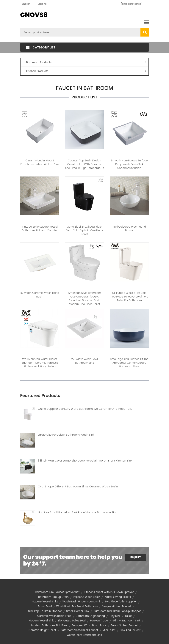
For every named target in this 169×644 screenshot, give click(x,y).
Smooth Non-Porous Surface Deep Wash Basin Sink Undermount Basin (129, 164)
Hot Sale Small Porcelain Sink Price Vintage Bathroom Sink (77, 512)
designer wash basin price (89, 625)
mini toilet (109, 630)
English (26, 4)
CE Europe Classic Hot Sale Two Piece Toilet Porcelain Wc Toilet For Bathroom (129, 297)
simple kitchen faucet (116, 606)
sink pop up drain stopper (45, 611)
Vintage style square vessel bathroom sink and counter (40, 229)
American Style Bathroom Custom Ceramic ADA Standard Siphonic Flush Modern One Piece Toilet (85, 298)
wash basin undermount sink (81, 602)
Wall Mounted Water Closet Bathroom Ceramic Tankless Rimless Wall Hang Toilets (40, 363)
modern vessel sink (41, 621)
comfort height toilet (42, 630)
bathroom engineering (90, 616)
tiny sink (115, 616)
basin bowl (45, 606)
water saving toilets (118, 597)
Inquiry (136, 557)
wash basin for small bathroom (77, 606)
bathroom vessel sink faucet (79, 630)
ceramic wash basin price (54, 616)
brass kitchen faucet (124, 625)
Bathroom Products (86, 62)
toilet (128, 616)
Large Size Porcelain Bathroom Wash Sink (66, 435)
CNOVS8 (34, 15)
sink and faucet (130, 630)
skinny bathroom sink (126, 621)
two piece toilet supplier (121, 602)
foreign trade (99, 621)
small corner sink (78, 611)
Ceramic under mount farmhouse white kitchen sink (40, 162)
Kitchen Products (86, 71)
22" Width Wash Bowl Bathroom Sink (84, 361)
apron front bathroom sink (84, 635)
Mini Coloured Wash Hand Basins (129, 229)
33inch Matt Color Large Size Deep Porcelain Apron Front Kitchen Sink (85, 461)
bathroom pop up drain (53, 597)
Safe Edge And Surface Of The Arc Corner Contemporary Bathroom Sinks (129, 363)
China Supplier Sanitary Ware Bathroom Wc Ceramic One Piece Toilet (86, 409)
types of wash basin (86, 597)
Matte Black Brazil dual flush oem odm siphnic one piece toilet (84, 230)
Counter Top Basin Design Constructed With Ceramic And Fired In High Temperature (84, 164)
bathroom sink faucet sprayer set (57, 592)
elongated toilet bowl (72, 621)
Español (42, 4)
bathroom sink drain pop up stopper (117, 611)
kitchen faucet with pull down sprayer (109, 592)
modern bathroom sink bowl (49, 625)
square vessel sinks (45, 602)
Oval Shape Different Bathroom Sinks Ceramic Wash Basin (78, 486)
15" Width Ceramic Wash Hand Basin (40, 295)
